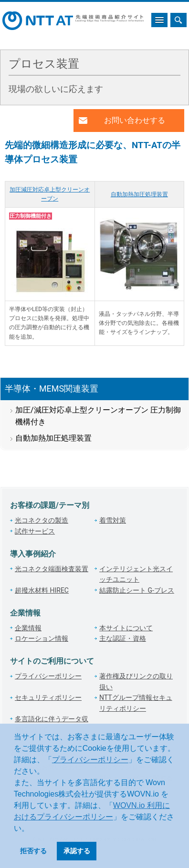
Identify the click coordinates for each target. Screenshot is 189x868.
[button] (32, 829)
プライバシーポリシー (90, 760)
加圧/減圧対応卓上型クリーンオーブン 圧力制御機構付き (98, 416)
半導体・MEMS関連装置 (52, 389)
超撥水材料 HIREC (42, 590)
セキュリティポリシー (48, 697)
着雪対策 (113, 520)
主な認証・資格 (123, 638)
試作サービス (35, 531)
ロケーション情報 (42, 638)
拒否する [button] (33, 851)
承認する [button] (77, 851)
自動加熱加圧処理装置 (139, 194)
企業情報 (28, 628)
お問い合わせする (135, 120)
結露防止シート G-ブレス (137, 590)
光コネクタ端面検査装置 (52, 569)
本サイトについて (126, 628)
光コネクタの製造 (42, 520)
